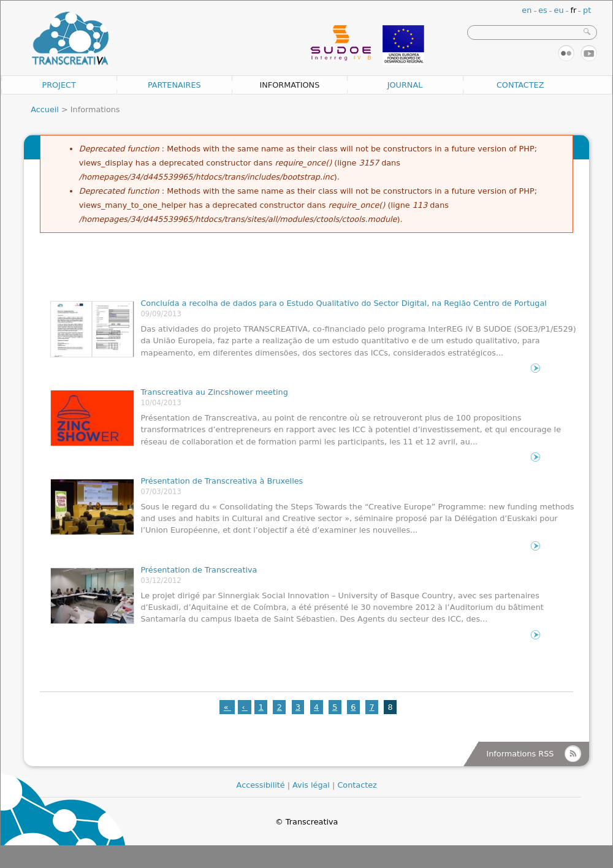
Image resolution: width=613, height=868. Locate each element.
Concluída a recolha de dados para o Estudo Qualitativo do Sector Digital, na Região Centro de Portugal (343, 303)
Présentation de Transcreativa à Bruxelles (222, 481)
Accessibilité (261, 785)
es (543, 10)
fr (573, 10)
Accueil (45, 109)
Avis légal (311, 785)
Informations (289, 85)
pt (587, 10)
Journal (405, 85)
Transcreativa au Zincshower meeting (214, 392)
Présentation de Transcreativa (199, 570)
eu (559, 10)
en (527, 10)
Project (59, 85)
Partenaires (174, 85)
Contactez (520, 85)
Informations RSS (520, 754)
